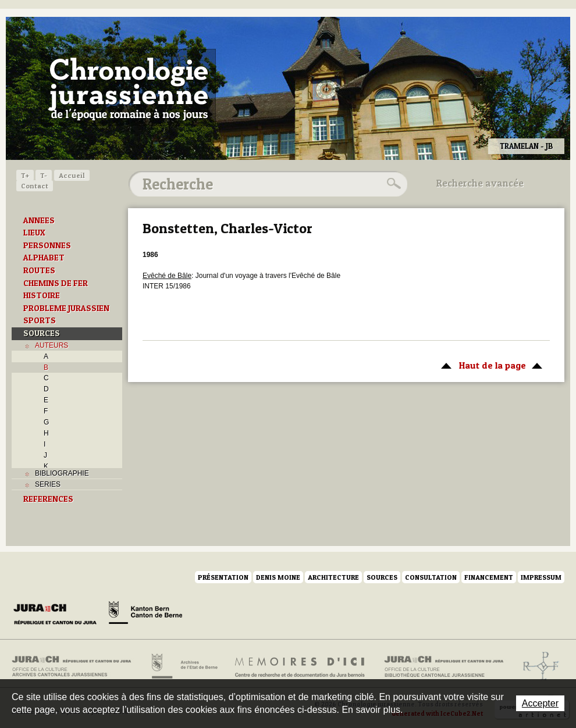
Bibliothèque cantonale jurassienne (444, 666)
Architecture (333, 577)
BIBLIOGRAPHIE (62, 473)
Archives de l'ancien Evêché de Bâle (537, 666)
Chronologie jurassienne (128, 87)
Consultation (431, 577)
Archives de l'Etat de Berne (184, 666)
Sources (382, 577)
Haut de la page (490, 365)
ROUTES (39, 270)
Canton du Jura (58, 615)
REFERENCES (48, 499)
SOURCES (42, 333)
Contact (35, 186)
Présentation (223, 577)
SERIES (48, 484)
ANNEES (39, 220)
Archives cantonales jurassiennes (76, 666)
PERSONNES (47, 245)
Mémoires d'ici (301, 666)
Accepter (540, 703)
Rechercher (392, 184)
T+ (25, 175)
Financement (489, 577)
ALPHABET (44, 258)
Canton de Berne (145, 615)
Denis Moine (278, 577)
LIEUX (34, 233)
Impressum (541, 577)
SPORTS (40, 320)
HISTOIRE (42, 295)
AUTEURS (51, 345)
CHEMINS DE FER (56, 283)
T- (44, 175)
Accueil (72, 175)
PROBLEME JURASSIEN (66, 308)
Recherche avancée (480, 183)
